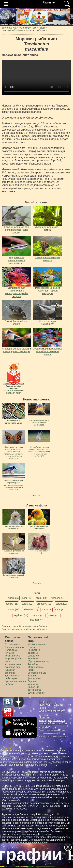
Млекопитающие (37, 644)
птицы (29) (42, 598)
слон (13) (60, 609)
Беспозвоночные (37, 673)
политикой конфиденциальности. (31, 843)
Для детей (33, 656)
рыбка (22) (62, 604)
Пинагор (9, 653)
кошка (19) (14, 609)
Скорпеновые (12, 644)
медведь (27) (58, 598)
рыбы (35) (13, 598)
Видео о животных (33, 683)
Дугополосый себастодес (12, 677)
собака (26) (12, 604)
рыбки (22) (27, 604)
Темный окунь (13, 656)
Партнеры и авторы (51, 705)
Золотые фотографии (35, 677)
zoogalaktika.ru (38, 814)
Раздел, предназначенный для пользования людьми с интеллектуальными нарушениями (54, 733)
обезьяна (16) (30, 609)
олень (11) (54, 615)
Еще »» (36, 496)
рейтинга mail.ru (37, 775)
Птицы (31, 647)
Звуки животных (36, 693)
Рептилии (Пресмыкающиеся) (39, 660)
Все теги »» (36, 620)
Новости (44, 708)
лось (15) (47, 609)
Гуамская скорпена (10, 671)
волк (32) (27, 598)
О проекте (45, 702)
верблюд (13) (21, 615)
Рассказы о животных (34, 651)
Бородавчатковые (15, 647)
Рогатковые (11, 650)
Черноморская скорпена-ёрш (13, 666)
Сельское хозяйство (51, 711)
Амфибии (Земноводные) (36, 666)
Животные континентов (35, 688)
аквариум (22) (44, 604)
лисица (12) (38, 615)
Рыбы (31, 670)
